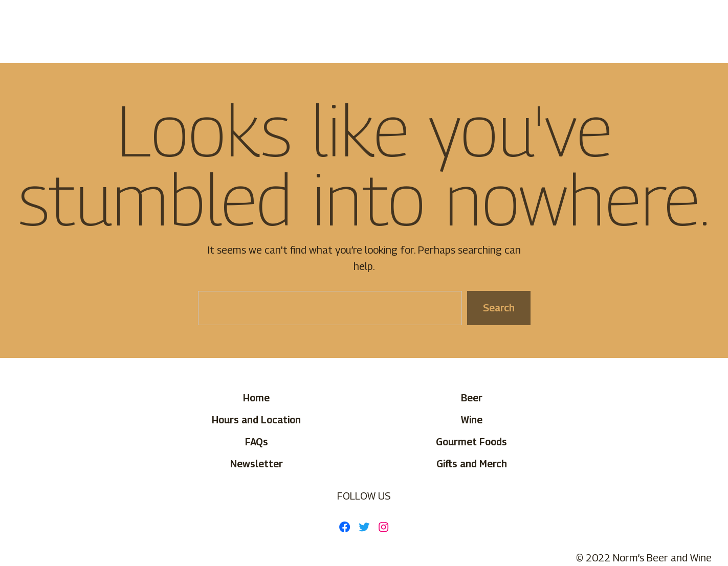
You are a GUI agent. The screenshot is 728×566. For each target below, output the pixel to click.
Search (498, 308)
